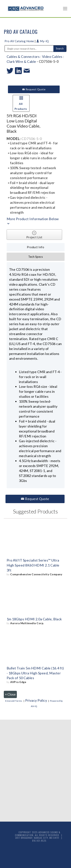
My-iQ (43, 41)
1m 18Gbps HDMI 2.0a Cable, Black (34, 619)
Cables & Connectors (23, 57)
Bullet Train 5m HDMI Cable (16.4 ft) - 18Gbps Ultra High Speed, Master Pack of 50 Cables (35, 673)
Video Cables (52, 57)
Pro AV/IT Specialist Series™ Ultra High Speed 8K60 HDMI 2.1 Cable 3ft (33, 565)
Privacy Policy (36, 700)
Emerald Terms (14, 701)
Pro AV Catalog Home (20, 41)
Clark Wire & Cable (21, 61)
